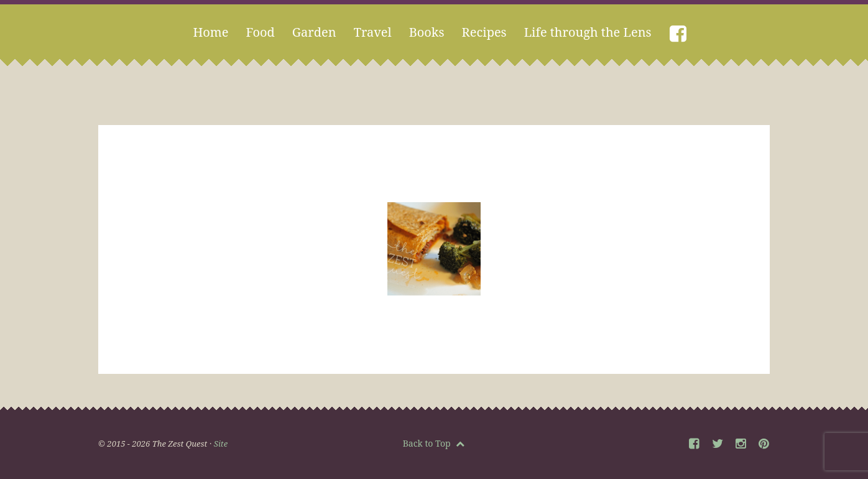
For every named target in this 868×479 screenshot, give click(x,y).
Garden (314, 32)
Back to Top (434, 443)
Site (221, 444)
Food (260, 32)
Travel (373, 32)
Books (427, 32)
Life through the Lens (588, 32)
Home (210, 32)
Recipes (484, 32)
